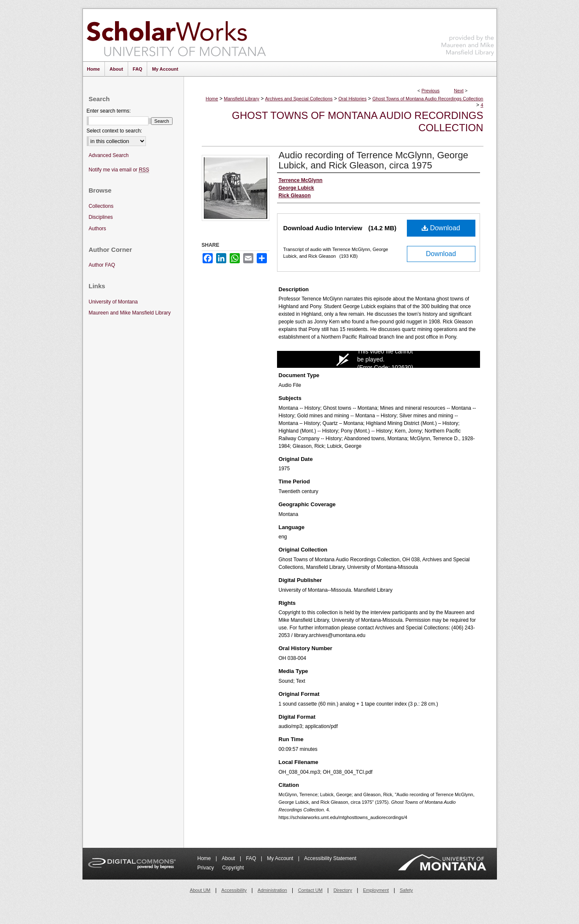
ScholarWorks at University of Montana (176, 35)
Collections (101, 206)
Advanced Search (109, 155)
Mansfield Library (241, 99)
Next (459, 91)
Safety (406, 890)
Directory (343, 890)
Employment (376, 890)
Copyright (233, 868)
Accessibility (234, 890)
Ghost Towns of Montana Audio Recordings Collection (428, 99)
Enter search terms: (109, 111)
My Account (281, 858)
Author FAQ (102, 265)
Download (441, 228)
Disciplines (101, 217)
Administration (272, 890)
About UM (200, 890)
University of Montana (113, 302)
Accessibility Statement (330, 858)
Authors (97, 229)
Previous (431, 91)
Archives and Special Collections (299, 99)
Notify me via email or (119, 170)
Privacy (207, 868)
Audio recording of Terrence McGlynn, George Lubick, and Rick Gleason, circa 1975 (373, 160)
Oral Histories (353, 99)
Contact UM (310, 890)
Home (212, 99)
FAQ (251, 858)
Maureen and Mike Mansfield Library (468, 34)
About (229, 858)
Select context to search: (114, 131)
